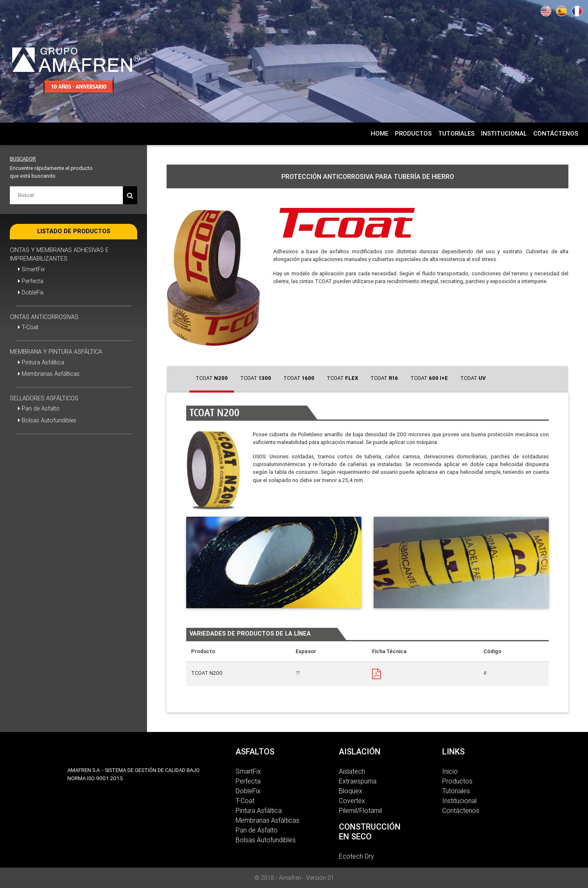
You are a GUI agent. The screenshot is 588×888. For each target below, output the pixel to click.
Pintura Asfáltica (41, 362)
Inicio (450, 771)
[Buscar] (66, 195)
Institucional (459, 801)
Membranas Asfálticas (49, 374)
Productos (457, 781)
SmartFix (31, 269)
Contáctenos (461, 810)
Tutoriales (456, 791)
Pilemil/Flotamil (360, 810)
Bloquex (351, 791)
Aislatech (352, 771)
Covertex (352, 801)
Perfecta (31, 281)
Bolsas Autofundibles (47, 420)
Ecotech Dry (356, 856)
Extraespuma (358, 781)
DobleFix (31, 292)
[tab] (212, 379)
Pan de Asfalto (39, 408)
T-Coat (28, 327)
